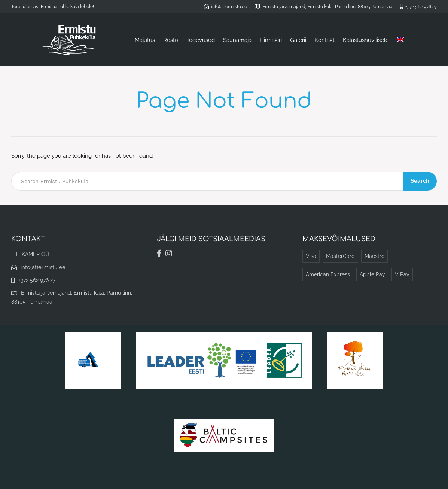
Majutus (145, 40)
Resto (171, 40)
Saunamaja (237, 40)
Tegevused (201, 40)
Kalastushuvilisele (366, 40)
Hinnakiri (271, 40)
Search (420, 181)
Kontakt (324, 40)
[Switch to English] (400, 40)
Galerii (298, 40)
